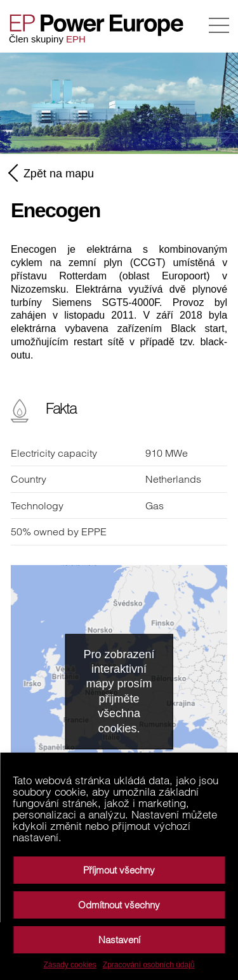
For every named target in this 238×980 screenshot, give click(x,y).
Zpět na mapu (52, 173)
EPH (76, 39)
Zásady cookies (69, 965)
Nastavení (119, 940)
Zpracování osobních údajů (149, 965)
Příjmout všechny (119, 870)
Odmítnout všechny (119, 905)
